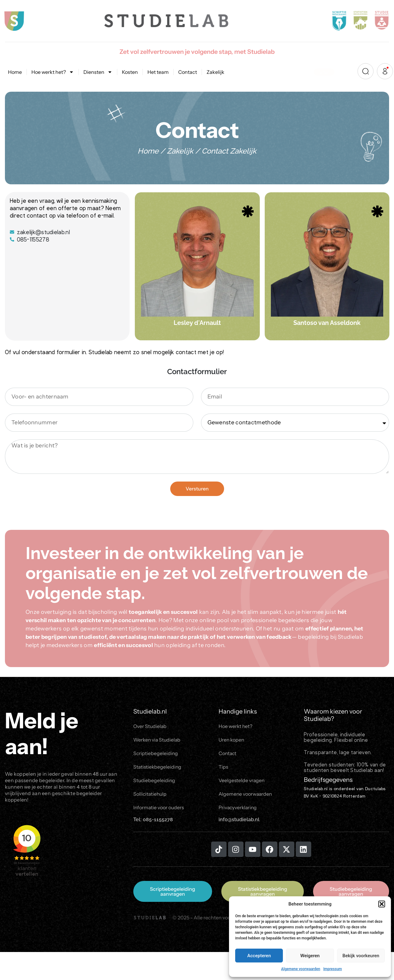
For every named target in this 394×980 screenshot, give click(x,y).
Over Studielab (150, 726)
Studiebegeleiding (154, 782)
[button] (382, 904)
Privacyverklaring (239, 809)
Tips (223, 768)
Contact (188, 72)
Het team (158, 72)
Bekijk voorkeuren (361, 956)
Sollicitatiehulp (150, 795)
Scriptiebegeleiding (156, 754)
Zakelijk (215, 72)
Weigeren (310, 956)
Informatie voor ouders (159, 809)
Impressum (333, 969)
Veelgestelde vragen (242, 782)
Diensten (98, 72)
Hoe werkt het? (53, 72)
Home (15, 72)
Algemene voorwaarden (301, 969)
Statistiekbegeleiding (158, 768)
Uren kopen (232, 740)
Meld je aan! (42, 734)
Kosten (130, 72)
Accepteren (259, 956)
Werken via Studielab (157, 740)
